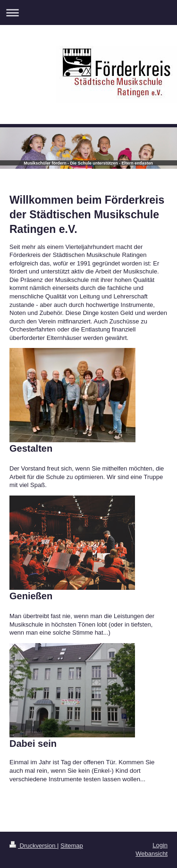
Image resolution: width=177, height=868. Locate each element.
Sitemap (72, 846)
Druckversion (33, 846)
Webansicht (152, 854)
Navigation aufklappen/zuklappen (88, 12)
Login (160, 845)
